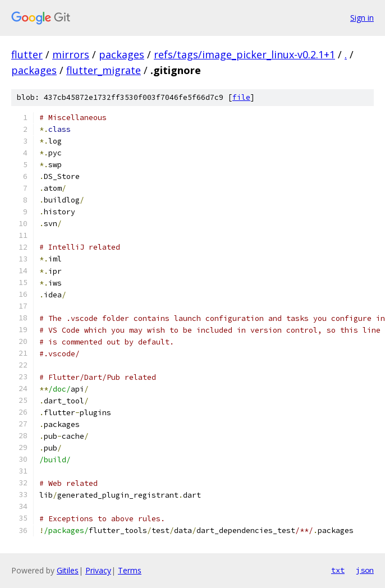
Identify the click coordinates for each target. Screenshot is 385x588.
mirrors (71, 54)
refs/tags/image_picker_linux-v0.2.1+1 (244, 54)
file (241, 97)
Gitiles (68, 570)
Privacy (98, 570)
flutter (27, 54)
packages (122, 54)
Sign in (362, 18)
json (365, 570)
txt (338, 570)
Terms (130, 570)
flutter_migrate (104, 70)
